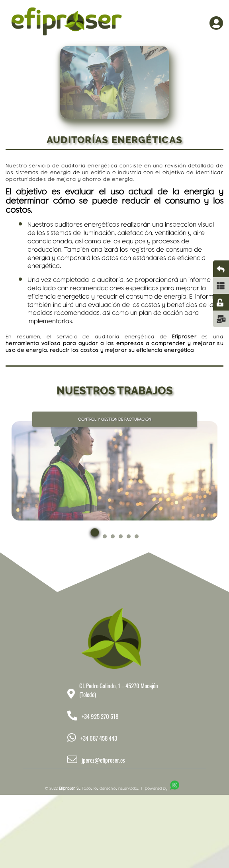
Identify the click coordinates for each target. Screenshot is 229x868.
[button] (95, 538)
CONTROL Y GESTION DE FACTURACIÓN (114, 419)
